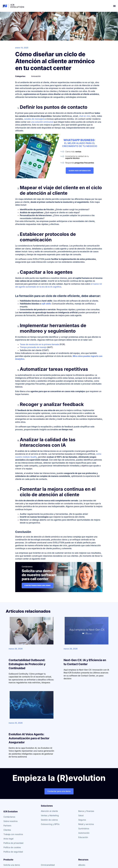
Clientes (7, 830)
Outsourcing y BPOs (50, 824)
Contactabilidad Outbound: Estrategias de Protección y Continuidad (27, 664)
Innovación (36, 76)
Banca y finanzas (86, 811)
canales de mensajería (34, 119)
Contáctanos (9, 817)
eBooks (82, 865)
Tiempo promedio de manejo (33, 347)
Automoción (84, 833)
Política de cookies (12, 847)
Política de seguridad (13, 852)
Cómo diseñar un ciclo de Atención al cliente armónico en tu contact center (55, 61)
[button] (114, 6)
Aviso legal (8, 839)
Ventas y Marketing (50, 816)
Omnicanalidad (48, 865)
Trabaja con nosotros (13, 834)
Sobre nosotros (11, 821)
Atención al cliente (49, 811)
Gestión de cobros (49, 820)
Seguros (82, 820)
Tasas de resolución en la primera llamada (39, 344)
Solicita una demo (12, 865)
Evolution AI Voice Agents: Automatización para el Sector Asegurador (29, 738)
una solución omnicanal (42, 122)
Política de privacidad (13, 843)
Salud (81, 816)
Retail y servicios (86, 824)
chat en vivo (85, 116)
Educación (83, 837)
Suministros (84, 829)
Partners (7, 826)
